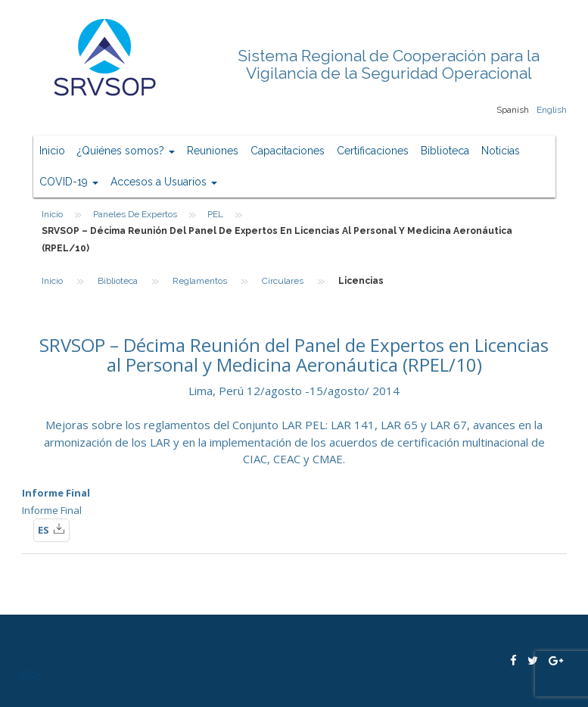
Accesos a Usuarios (164, 182)
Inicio (52, 151)
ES (51, 529)
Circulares (283, 281)
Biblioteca (445, 151)
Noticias (501, 151)
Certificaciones (373, 151)
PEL (215, 214)
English (552, 110)
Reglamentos (200, 281)
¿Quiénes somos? (126, 151)
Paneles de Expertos (135, 214)
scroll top (30, 676)
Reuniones (213, 151)
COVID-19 (69, 182)
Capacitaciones (288, 151)
